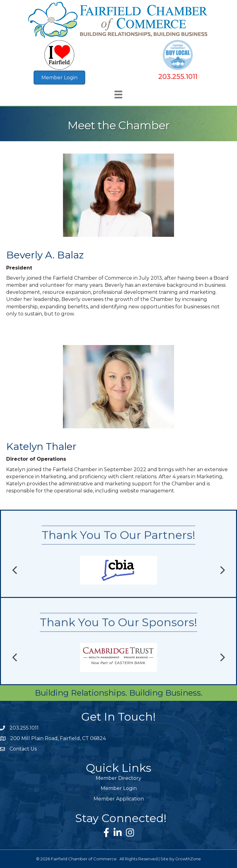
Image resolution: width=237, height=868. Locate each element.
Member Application (119, 799)
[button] (59, 78)
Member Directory (118, 778)
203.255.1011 (178, 77)
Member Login (119, 788)
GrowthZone (188, 859)
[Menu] (118, 95)
